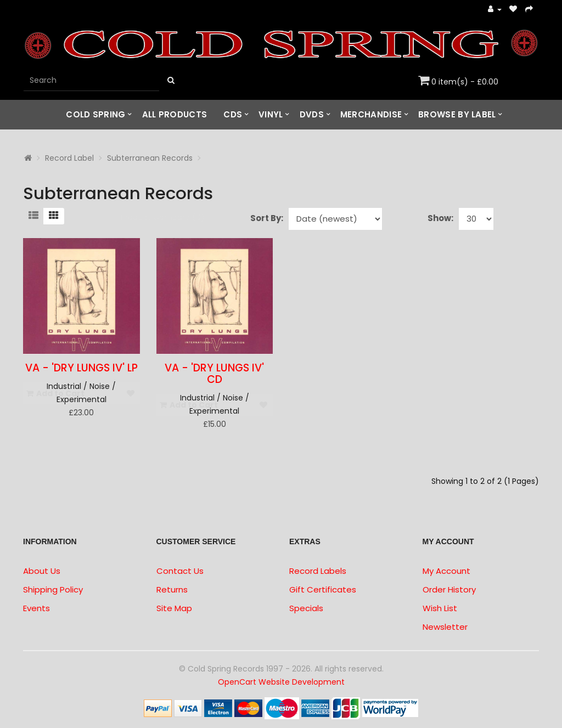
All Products (175, 114)
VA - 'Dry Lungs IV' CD (214, 374)
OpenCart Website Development (281, 682)
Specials (306, 608)
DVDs (312, 114)
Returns (172, 589)
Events (36, 608)
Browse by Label (457, 114)
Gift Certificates (323, 589)
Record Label (69, 158)
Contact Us (180, 571)
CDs (233, 114)
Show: (440, 218)
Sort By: (267, 218)
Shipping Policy (53, 589)
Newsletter (445, 627)
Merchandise (371, 114)
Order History (449, 589)
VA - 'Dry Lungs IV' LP (82, 368)
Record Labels (318, 571)
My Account (446, 571)
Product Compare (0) (163, 217)
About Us (42, 571)
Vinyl (271, 114)
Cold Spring (95, 114)
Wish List (440, 608)
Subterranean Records (150, 158)
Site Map (174, 608)
